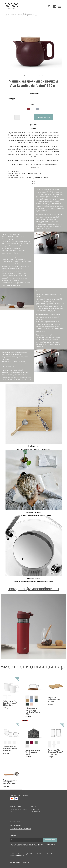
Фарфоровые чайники (29, 14)
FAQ (11, 812)
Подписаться (50, 840)
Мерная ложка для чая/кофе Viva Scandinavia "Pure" (10, 782)
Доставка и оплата (16, 806)
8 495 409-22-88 (16, 825)
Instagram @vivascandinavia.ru (33, 589)
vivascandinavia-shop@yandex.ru (20, 829)
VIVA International (35, 812)
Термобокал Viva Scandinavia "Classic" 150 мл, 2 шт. (55, 752)
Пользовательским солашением (33, 846)
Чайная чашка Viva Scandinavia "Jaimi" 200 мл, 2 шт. (10, 703)
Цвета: (34, 104)
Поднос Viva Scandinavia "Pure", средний (55, 700)
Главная (7, 14)
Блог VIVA (33, 806)
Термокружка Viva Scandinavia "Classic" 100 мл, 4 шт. (11, 749)
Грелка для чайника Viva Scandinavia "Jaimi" (33, 752)
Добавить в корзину (43, 117)
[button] (24, 76)
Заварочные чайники (16, 14)
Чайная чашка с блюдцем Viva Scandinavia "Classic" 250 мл (33, 711)
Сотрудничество (35, 809)
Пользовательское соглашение (19, 809)
